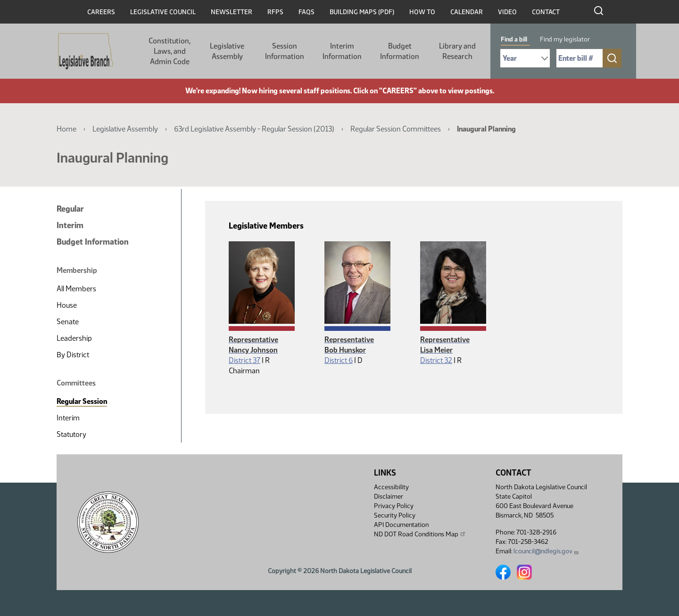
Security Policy (395, 515)
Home (66, 129)
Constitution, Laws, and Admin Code (170, 51)
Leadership (74, 338)
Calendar (467, 12)
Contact (546, 12)
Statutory (71, 434)
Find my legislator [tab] (565, 39)
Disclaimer (389, 497)
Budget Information (400, 51)
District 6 (339, 360)
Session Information (285, 51)
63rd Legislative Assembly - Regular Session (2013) (254, 129)
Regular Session (82, 401)
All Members (76, 289)
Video (507, 12)
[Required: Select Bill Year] (525, 58)
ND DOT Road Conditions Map (420, 534)
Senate (68, 322)
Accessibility (391, 487)
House (67, 305)
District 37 (244, 360)
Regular (70, 209)
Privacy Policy (394, 506)
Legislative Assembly (227, 51)
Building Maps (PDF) (362, 12)
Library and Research (457, 51)
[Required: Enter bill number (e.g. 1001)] (580, 58)
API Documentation (401, 525)
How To (422, 12)
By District (73, 355)
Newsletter (232, 12)
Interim (70, 225)
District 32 (436, 360)
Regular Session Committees (396, 129)
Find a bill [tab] (514, 39)
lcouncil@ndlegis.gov (546, 551)
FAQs (306, 12)
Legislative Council (163, 12)
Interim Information (342, 51)
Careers (101, 12)
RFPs (275, 12)
